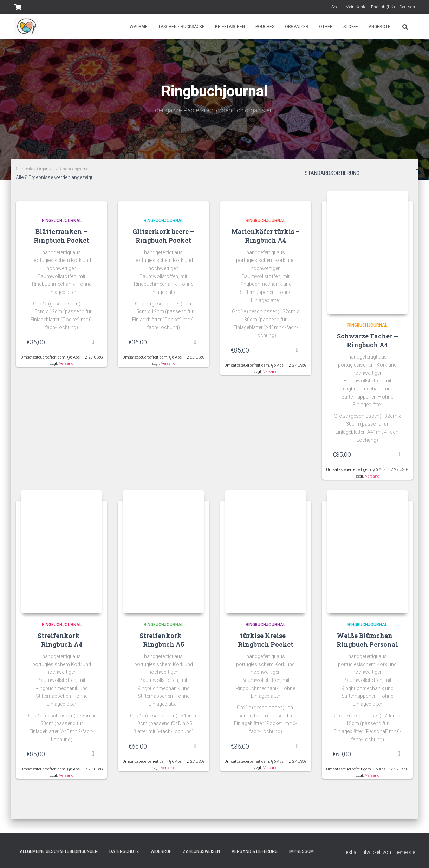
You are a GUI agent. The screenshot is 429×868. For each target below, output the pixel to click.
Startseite (24, 169)
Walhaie (139, 27)
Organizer (297, 27)
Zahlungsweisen (201, 851)
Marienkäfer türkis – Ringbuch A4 (265, 236)
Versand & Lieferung (255, 851)
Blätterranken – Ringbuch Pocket (61, 236)
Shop (336, 7)
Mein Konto (356, 7)
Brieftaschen (230, 27)
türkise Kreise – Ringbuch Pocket (266, 640)
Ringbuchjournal (62, 221)
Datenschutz (124, 851)
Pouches (265, 27)
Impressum (301, 851)
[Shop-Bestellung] (359, 175)
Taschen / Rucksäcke (181, 27)
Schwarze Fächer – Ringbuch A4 (368, 340)
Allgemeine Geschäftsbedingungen (59, 851)
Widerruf (161, 851)
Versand (66, 364)
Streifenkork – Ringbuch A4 (61, 640)
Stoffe (351, 27)
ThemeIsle (404, 852)
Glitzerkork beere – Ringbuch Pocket (163, 236)
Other (326, 27)
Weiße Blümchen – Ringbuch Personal (367, 640)
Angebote (379, 27)
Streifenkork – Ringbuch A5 (163, 640)
